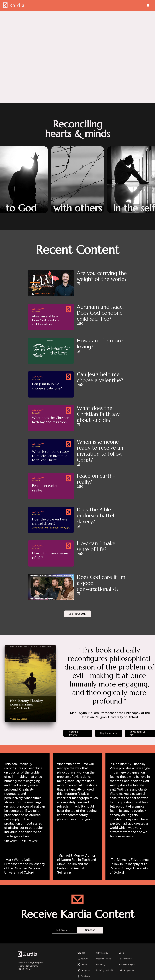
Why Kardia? (102, 953)
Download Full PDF (137, 733)
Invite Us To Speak (127, 964)
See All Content (78, 614)
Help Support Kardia (128, 970)
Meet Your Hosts (104, 959)
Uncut (122, 953)
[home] (14, 5)
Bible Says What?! (104, 970)
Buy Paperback (109, 733)
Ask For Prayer (126, 959)
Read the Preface (73, 733)
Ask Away (101, 964)
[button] (148, 5)
